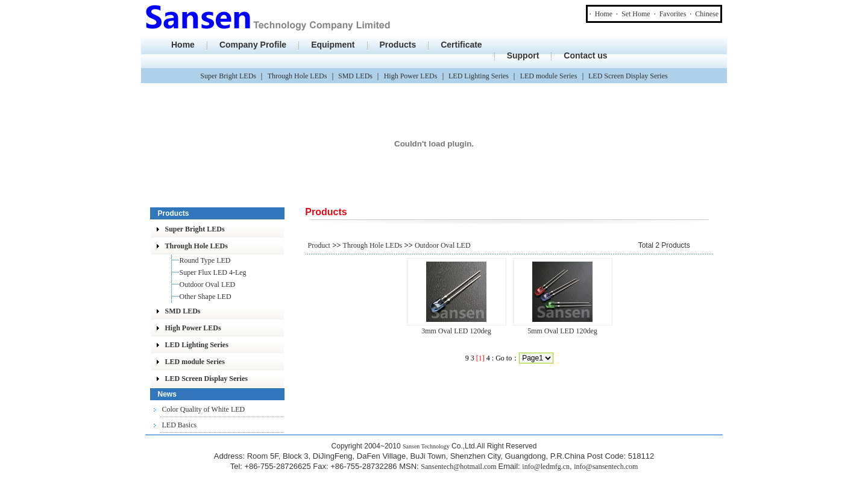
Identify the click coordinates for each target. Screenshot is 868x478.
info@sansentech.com (606, 467)
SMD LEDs (355, 76)
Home (604, 14)
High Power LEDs (411, 76)
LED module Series (549, 76)
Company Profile (253, 45)
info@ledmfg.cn (546, 467)
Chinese (707, 14)
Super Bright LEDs (228, 76)
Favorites (673, 14)
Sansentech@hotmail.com (459, 467)
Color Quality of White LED (204, 409)
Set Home (636, 14)
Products (398, 45)
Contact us (585, 55)
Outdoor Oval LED (208, 285)
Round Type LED (205, 260)
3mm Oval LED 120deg (456, 331)
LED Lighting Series (479, 76)
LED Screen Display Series (628, 76)
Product (319, 245)
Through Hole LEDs (297, 76)
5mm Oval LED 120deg (562, 331)
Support (523, 55)
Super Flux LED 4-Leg (213, 272)
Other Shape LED (206, 297)
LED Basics (180, 425)
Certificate (461, 45)
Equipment (333, 45)
